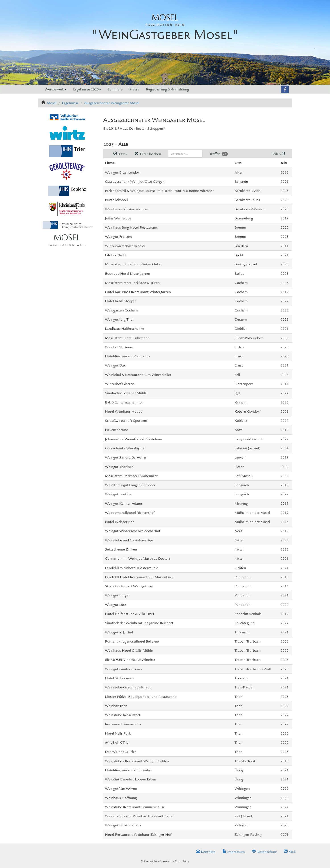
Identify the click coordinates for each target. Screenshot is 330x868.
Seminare (115, 89)
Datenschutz (264, 852)
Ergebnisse (70, 103)
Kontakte (206, 852)
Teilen (279, 154)
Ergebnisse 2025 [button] (87, 89)
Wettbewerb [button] (56, 89)
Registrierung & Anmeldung (167, 89)
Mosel (52, 103)
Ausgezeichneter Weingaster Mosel (112, 103)
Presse (134, 89)
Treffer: (219, 154)
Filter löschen (148, 154)
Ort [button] (121, 154)
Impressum (234, 852)
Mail (290, 852)
